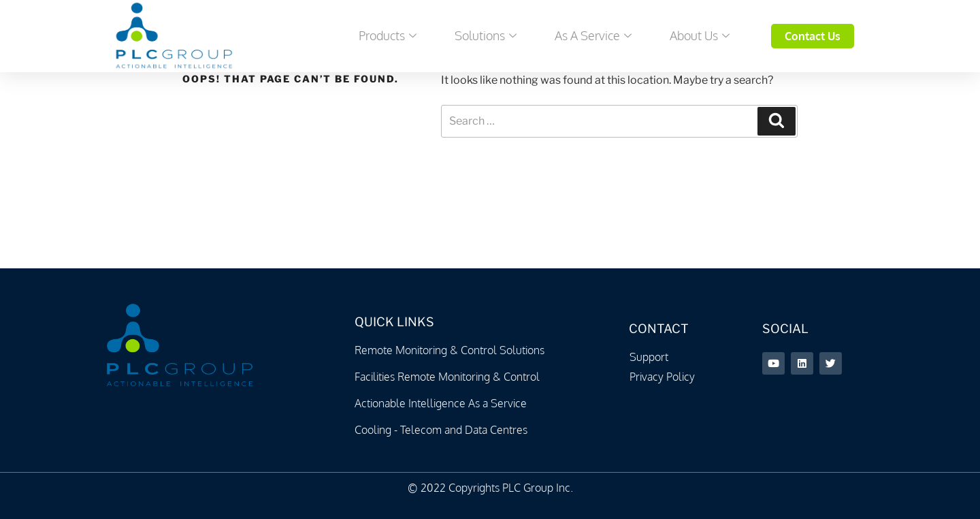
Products (388, 35)
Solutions (486, 35)
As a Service (593, 35)
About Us (700, 35)
